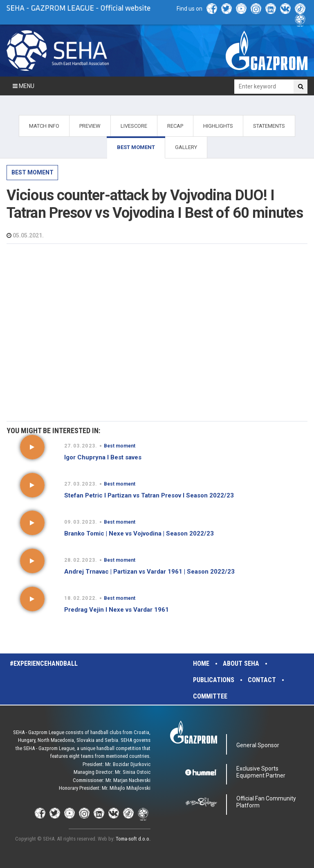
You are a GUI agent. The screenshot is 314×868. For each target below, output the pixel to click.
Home (201, 663)
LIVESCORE (134, 126)
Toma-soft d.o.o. (133, 839)
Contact (262, 680)
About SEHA (241, 663)
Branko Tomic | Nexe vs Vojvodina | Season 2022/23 (139, 533)
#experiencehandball (44, 663)
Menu (24, 86)
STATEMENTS (269, 126)
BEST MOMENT (136, 147)
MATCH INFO (44, 126)
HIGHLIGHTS (218, 126)
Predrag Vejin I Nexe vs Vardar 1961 (117, 610)
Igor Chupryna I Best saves (103, 457)
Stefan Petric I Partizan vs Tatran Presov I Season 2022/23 (149, 495)
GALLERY (186, 147)
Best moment (33, 172)
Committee (210, 696)
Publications (214, 680)
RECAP (175, 126)
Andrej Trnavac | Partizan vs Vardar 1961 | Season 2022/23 (149, 572)
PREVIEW (90, 126)
